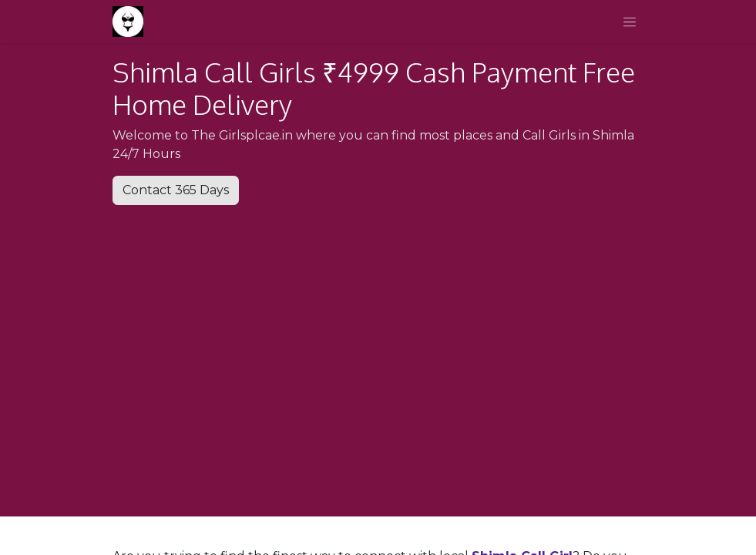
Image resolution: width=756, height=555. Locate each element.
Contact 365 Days (176, 190)
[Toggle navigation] (630, 22)
